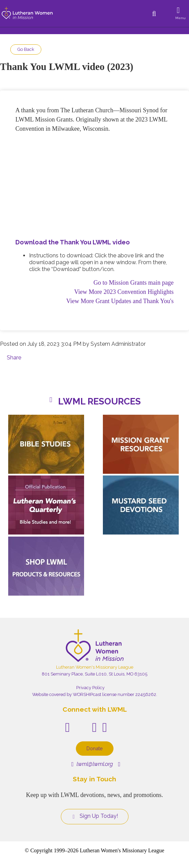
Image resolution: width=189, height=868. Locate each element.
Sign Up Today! (95, 816)
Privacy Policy (90, 688)
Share (14, 358)
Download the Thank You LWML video (73, 242)
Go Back (26, 49)
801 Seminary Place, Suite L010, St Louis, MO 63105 (94, 674)
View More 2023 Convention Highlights (124, 292)
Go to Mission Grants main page (134, 283)
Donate (95, 748)
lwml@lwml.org (92, 764)
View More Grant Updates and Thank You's (120, 301)
